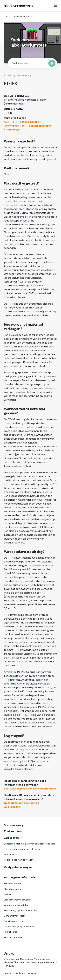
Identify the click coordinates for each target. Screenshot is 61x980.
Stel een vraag (14, 825)
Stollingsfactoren (40, 126)
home (7, 16)
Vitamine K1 (11, 130)
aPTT (16, 122)
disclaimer (20, 973)
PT (24, 126)
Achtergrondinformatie (20, 878)
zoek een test (19, 16)
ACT (7, 122)
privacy (32, 973)
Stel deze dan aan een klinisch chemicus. (30, 789)
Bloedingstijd (31, 122)
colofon (8, 973)
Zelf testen (11, 838)
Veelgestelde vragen (18, 867)
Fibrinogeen (12, 126)
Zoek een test (13, 832)
